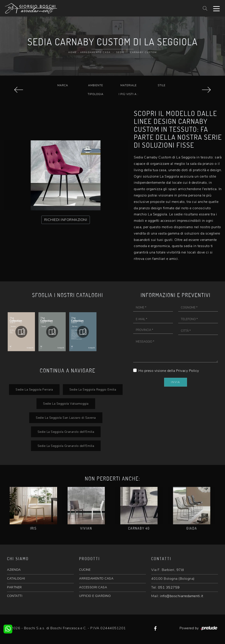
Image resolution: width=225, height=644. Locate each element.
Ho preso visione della (169, 371)
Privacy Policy (188, 371)
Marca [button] (63, 85)
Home (73, 52)
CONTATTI (15, 596)
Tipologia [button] (96, 94)
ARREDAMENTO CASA (96, 579)
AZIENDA (14, 570)
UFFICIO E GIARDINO (95, 596)
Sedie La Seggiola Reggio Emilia (93, 389)
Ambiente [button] (96, 85)
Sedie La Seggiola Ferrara (34, 389)
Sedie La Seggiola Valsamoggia (66, 404)
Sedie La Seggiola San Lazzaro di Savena (66, 418)
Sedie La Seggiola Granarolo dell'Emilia (66, 432)
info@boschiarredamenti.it (182, 596)
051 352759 (169, 587)
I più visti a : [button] (129, 94)
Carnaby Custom (143, 52)
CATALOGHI (16, 579)
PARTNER (15, 587)
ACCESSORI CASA (93, 587)
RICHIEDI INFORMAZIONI (66, 220)
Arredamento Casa (95, 52)
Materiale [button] (129, 85)
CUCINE (85, 570)
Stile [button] (162, 85)
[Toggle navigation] (216, 8)
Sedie (120, 52)
